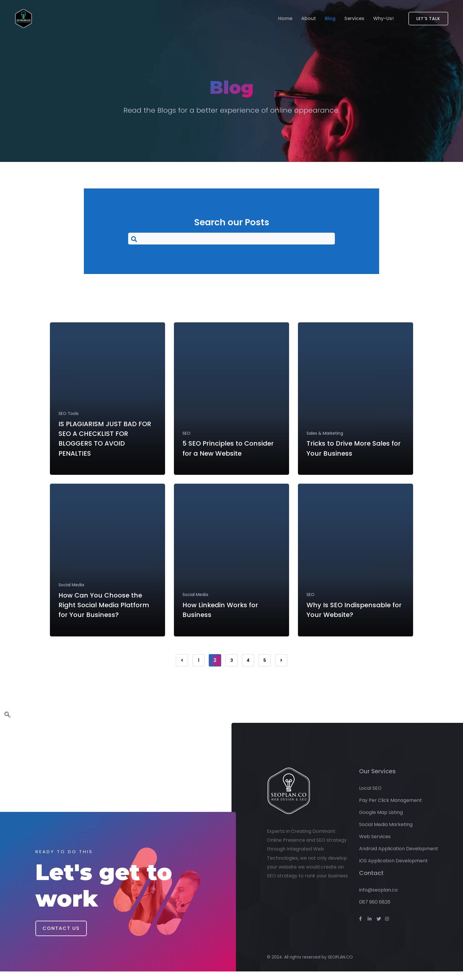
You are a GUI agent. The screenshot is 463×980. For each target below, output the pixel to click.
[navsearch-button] (231, 239)
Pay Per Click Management (391, 809)
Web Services (375, 845)
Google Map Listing (381, 821)
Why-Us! (383, 19)
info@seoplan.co (378, 898)
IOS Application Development (393, 869)
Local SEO (370, 797)
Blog (330, 19)
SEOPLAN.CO (340, 965)
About (309, 19)
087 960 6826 (375, 911)
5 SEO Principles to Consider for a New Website (219, 453)
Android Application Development (399, 857)
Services (354, 19)
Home (285, 19)
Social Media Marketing (386, 833)
